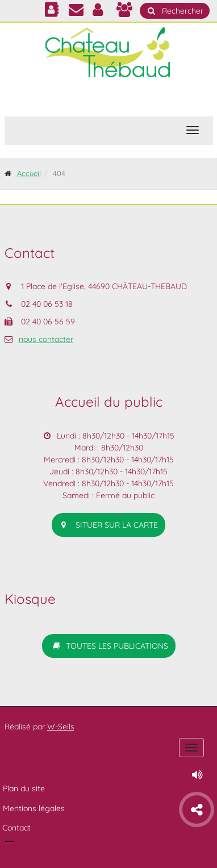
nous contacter (46, 339)
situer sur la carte (108, 525)
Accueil (29, 173)
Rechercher (175, 11)
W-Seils (61, 727)
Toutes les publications (109, 646)
